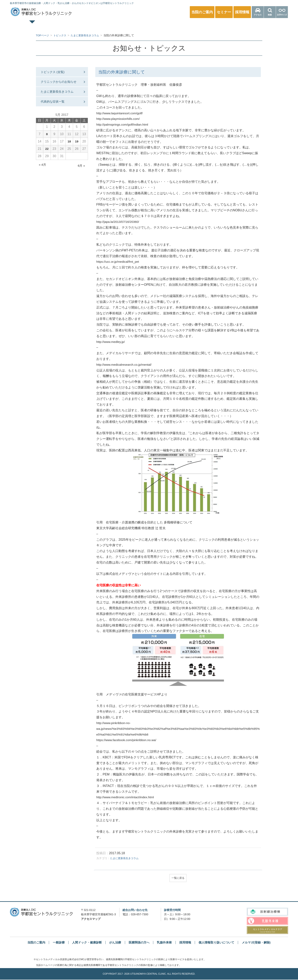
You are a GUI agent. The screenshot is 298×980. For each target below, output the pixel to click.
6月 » (81, 174)
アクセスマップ (91, 919)
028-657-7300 (139, 915)
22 (47, 157)
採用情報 (187, 943)
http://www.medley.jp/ (111, 342)
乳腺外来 (170, 25)
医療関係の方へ (253, 25)
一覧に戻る (178, 878)
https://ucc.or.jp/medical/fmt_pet (119, 262)
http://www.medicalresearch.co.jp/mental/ (125, 365)
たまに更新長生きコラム (125, 858)
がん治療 (114, 943)
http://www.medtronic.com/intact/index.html (126, 797)
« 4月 (43, 173)
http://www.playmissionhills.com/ (119, 119)
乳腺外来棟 (165, 943)
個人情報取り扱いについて (219, 943)
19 (77, 149)
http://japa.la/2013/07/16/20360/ (119, 222)
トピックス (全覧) (54, 72)
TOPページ (45, 25)
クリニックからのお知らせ (59, 85)
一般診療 (86, 25)
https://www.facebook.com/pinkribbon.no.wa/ (128, 740)
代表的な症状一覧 (55, 109)
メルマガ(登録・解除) (261, 943)
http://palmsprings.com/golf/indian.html (123, 125)
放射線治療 (212, 25)
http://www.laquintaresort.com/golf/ (121, 113)
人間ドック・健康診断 (128, 25)
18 (69, 149)
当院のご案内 (31, 943)
